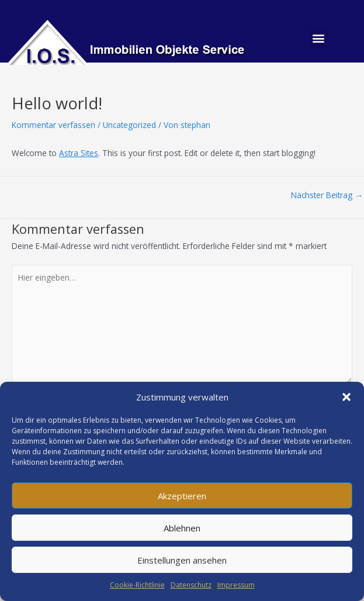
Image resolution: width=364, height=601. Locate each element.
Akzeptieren (182, 496)
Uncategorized (129, 125)
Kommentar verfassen (53, 125)
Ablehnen (182, 528)
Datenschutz (191, 585)
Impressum (236, 585)
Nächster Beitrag (327, 195)
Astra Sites (79, 153)
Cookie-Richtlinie (137, 585)
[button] (346, 397)
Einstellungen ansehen (182, 560)
